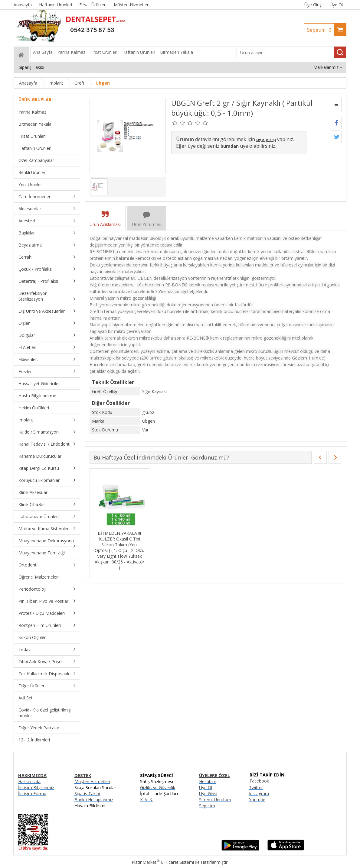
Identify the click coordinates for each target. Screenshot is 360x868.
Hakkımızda (29, 781)
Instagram (259, 794)
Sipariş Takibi (87, 794)
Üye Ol (336, 5)
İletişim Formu (32, 794)
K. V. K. (147, 800)
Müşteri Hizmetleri (92, 781)
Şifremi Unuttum (215, 800)
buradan (230, 146)
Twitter (256, 787)
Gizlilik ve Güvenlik (158, 787)
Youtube (257, 800)
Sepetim (321, 30)
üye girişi (266, 139)
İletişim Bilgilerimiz (36, 787)
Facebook (259, 781)
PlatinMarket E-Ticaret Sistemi (163, 862)
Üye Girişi (313, 5)
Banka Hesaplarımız (94, 800)
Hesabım (208, 781)
